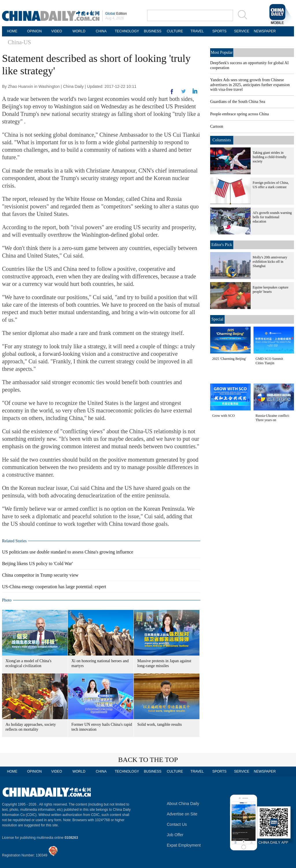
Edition (116, 14)
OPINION (35, 31)
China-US (19, 42)
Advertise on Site (182, 814)
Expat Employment (184, 845)
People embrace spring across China (239, 114)
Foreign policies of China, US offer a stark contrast (271, 185)
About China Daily (183, 804)
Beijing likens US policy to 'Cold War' (37, 563)
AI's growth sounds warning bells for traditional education (272, 217)
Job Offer (175, 835)
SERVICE (242, 31)
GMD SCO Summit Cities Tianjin (269, 361)
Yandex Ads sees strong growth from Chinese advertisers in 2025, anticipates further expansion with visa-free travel (250, 85)
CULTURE (175, 31)
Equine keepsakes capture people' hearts (271, 289)
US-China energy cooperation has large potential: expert (54, 587)
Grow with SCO (223, 416)
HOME (12, 31)
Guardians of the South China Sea (238, 102)
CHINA (101, 31)
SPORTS (219, 31)
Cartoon (217, 126)
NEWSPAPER (264, 31)
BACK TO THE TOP (148, 760)
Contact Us (177, 824)
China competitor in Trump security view (40, 575)
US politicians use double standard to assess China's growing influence (68, 552)
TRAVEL (197, 31)
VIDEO (57, 31)
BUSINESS (153, 31)
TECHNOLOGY (127, 31)
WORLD (79, 31)
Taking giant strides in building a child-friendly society (270, 157)
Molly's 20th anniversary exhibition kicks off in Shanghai (270, 262)
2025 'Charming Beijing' (229, 359)
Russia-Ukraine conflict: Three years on (273, 418)
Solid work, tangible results (160, 724)
